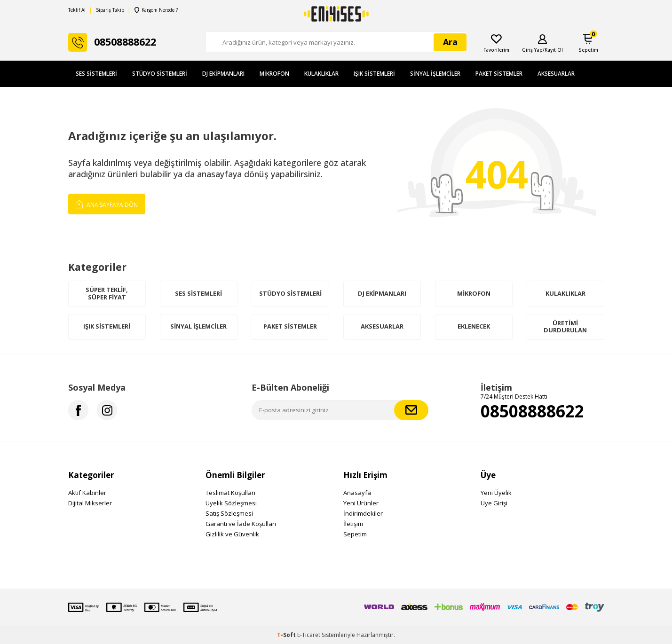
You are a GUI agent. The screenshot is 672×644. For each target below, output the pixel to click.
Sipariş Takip (110, 10)
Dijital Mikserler (90, 503)
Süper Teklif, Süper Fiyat (107, 293)
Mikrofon (274, 74)
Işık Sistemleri (374, 74)
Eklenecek (474, 326)
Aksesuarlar (556, 74)
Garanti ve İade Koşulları (241, 524)
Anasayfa (357, 493)
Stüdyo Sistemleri (160, 74)
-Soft (287, 635)
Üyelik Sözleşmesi (231, 503)
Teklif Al (77, 10)
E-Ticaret (309, 635)
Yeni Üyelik (496, 493)
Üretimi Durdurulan (565, 327)
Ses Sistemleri (96, 74)
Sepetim (355, 534)
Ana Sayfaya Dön (107, 204)
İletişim (353, 524)
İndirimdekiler (363, 513)
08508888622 (532, 411)
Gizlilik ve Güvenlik (232, 534)
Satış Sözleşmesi (229, 513)
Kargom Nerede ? (156, 10)
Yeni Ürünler (361, 503)
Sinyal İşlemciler (435, 74)
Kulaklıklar (321, 74)
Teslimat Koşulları (230, 493)
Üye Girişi (494, 503)
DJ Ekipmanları (223, 74)
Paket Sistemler (499, 74)
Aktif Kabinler (87, 493)
